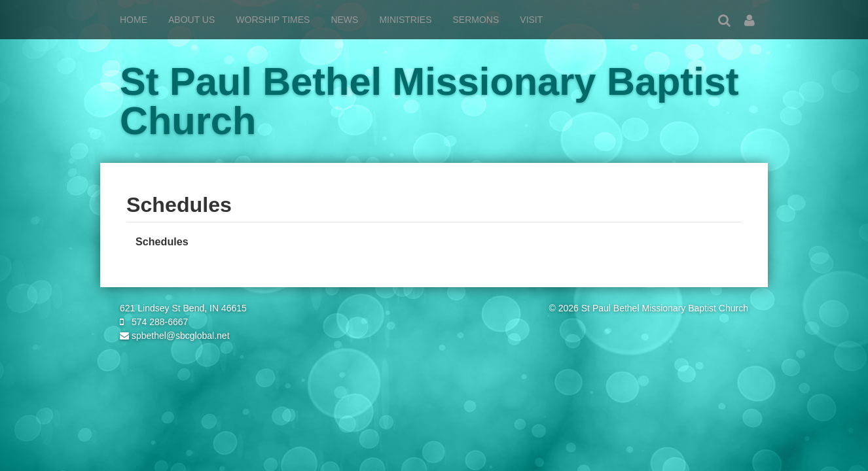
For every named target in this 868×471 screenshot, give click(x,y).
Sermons (476, 20)
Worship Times (273, 20)
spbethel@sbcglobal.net (175, 336)
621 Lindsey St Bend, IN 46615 (183, 308)
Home (134, 20)
